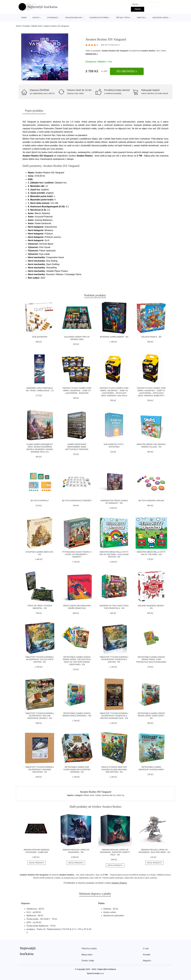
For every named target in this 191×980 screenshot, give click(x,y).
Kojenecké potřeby (99, 18)
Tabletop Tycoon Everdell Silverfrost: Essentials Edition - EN (114, 659)
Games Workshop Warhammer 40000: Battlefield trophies (77, 447)
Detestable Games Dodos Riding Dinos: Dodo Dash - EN (151, 716)
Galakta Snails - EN (151, 337)
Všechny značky (89, 948)
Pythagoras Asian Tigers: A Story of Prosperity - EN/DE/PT (77, 554)
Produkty (26, 26)
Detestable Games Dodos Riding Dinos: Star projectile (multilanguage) (151, 659)
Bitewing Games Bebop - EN (114, 337)
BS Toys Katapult (40, 501)
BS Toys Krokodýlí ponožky (77, 501)
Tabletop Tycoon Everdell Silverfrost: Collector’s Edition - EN (40, 659)
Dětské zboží (37, 26)
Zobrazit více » (92, 54)
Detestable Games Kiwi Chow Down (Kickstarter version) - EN (77, 769)
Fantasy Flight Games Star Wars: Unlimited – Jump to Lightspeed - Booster (77, 390)
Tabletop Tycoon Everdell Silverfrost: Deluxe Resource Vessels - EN (40, 716)
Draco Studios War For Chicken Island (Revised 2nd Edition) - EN (114, 769)
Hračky (36, 18)
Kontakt (147, 955)
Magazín (147, 961)
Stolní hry (120, 795)
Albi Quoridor (40, 337)
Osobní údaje (88, 961)
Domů (24, 18)
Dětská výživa (123, 18)
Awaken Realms (119, 883)
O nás (146, 948)
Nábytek (141, 18)
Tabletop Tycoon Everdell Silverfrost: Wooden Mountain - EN (40, 769)
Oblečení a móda (160, 18)
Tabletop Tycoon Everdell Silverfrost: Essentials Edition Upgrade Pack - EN (114, 716)
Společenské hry (74, 18)
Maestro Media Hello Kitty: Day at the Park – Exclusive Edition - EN (114, 554)
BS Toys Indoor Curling (151, 501)
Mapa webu (87, 955)
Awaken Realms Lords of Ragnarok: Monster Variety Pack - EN (115, 852)
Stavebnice (52, 18)
